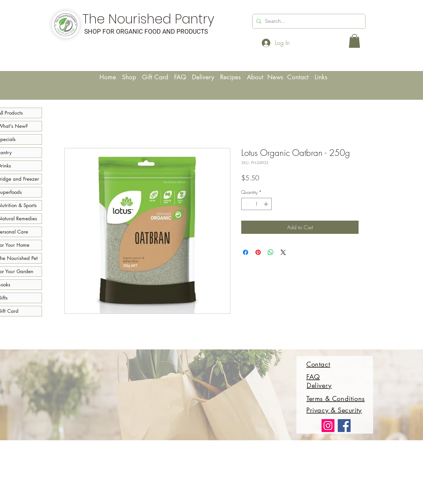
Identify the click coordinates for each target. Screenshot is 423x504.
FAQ (180, 77)
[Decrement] (246, 204)
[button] (354, 41)
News (276, 77)
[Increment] (267, 204)
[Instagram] (328, 426)
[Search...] (308, 21)
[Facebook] (344, 426)
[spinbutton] (256, 204)
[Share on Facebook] (246, 252)
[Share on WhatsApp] (271, 252)
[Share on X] (283, 252)
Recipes (233, 77)
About (256, 77)
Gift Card (155, 77)
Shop (129, 77)
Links (321, 77)
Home (109, 77)
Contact (301, 77)
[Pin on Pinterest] (258, 252)
